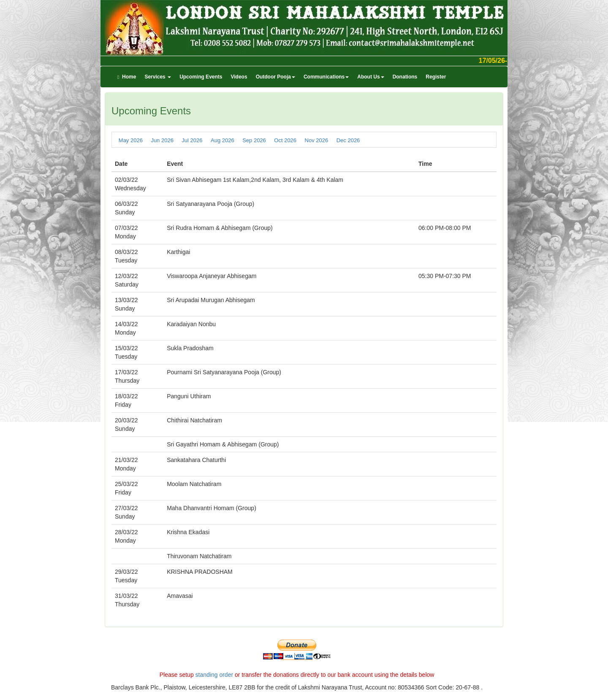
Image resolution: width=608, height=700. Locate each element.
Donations (405, 77)
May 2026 (131, 140)
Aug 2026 (223, 140)
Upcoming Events (201, 77)
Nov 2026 (317, 140)
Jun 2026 (162, 140)
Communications (326, 77)
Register (436, 77)
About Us (370, 77)
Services (158, 77)
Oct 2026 (285, 140)
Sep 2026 (254, 140)
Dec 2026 (348, 140)
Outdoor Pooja (275, 77)
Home (127, 77)
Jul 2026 (192, 140)
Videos (239, 77)
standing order (214, 675)
